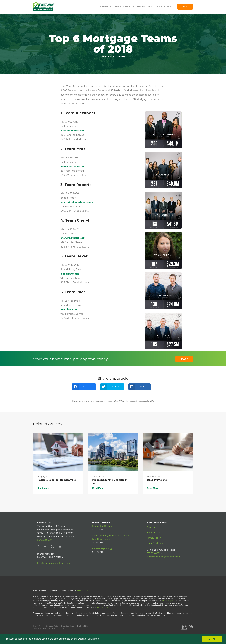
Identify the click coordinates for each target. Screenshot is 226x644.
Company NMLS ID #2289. (79, 626)
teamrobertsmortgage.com (77, 202)
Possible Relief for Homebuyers (57, 480)
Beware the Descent (102, 526)
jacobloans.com (70, 274)
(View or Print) (82, 591)
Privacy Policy (154, 538)
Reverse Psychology (102, 548)
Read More (43, 488)
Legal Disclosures (156, 543)
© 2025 (36, 626)
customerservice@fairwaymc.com (164, 557)
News (111, 57)
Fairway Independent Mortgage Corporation (54, 626)
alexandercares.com (72, 131)
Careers (151, 527)
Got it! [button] (212, 639)
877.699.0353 (154, 553)
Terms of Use (153, 532)
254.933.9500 (45, 540)
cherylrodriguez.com (73, 238)
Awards (121, 57)
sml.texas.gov (167, 601)
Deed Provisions (157, 480)
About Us (106, 7)
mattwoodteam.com (72, 166)
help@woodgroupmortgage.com (54, 563)
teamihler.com (69, 309)
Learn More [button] (94, 639)
